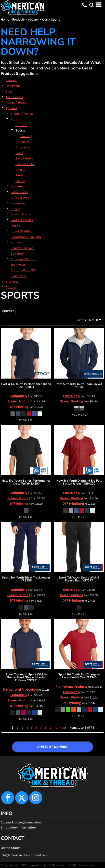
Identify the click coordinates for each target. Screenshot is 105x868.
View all (11, 80)
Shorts (20, 170)
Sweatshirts (24, 158)
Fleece (20, 181)
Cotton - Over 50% (23, 270)
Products (19, 20)
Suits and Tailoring (24, 259)
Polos (19, 153)
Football (26, 142)
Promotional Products (19, 690)
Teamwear (18, 265)
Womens (17, 186)
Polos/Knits (19, 192)
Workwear (18, 203)
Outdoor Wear (21, 198)
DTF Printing (19, 407)
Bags (9, 91)
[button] (92, 5)
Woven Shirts (20, 214)
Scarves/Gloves (22, 248)
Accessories (14, 97)
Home (5, 20)
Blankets (12, 282)
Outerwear (23, 147)
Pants (20, 175)
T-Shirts (21, 125)
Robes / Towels (17, 102)
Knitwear (17, 242)
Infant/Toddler (21, 231)
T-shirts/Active (22, 114)
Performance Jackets (26, 237)
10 (56, 728)
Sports (15, 209)
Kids (45, 20)
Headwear (13, 86)
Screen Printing (19, 401)
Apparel (33, 20)
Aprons (11, 287)
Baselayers (19, 276)
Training (26, 136)
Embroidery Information (18, 827)
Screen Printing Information (21, 822)
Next (63, 728)
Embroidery (19, 396)
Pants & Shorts (22, 220)
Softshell (17, 254)
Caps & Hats (25, 164)
